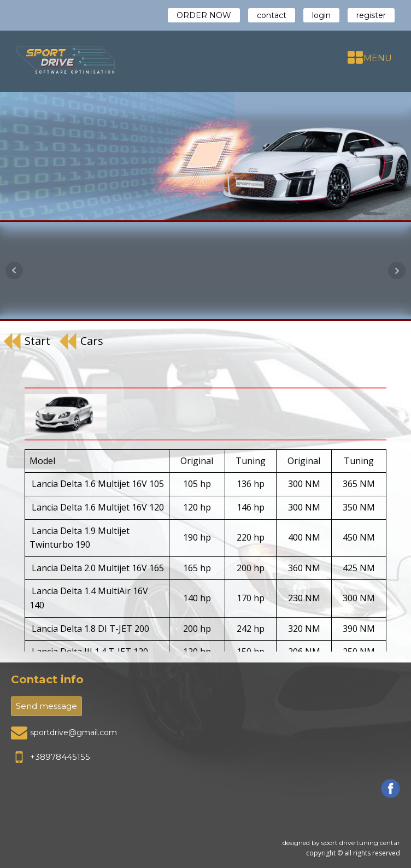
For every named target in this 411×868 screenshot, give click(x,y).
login (321, 15)
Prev (14, 271)
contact (272, 15)
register (371, 15)
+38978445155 (60, 757)
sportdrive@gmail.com (74, 732)
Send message (46, 706)
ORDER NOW (204, 15)
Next (397, 271)
